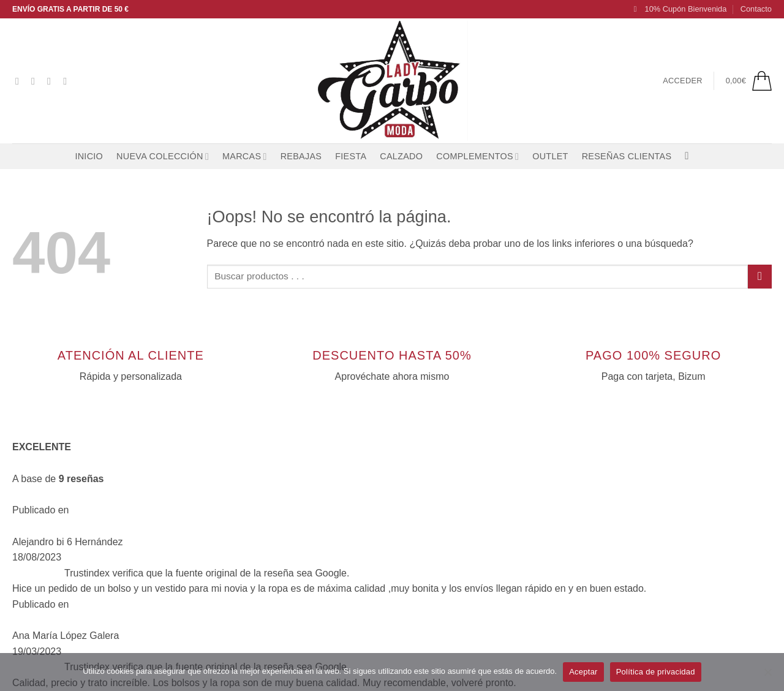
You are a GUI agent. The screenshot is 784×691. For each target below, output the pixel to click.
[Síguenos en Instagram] (36, 81)
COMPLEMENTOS (477, 157)
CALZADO (401, 156)
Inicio (89, 156)
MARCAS (245, 157)
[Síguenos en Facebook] (20, 81)
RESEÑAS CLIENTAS (627, 156)
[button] (680, 9)
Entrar (221, 617)
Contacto (756, 9)
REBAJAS (301, 156)
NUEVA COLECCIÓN (163, 157)
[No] (767, 676)
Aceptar (583, 672)
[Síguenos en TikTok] (52, 81)
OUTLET (550, 156)
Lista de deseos (241, 546)
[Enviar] (760, 277)
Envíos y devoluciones (256, 569)
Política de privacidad (656, 672)
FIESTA (351, 156)
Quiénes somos (241, 522)
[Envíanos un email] (68, 81)
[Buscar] (690, 157)
